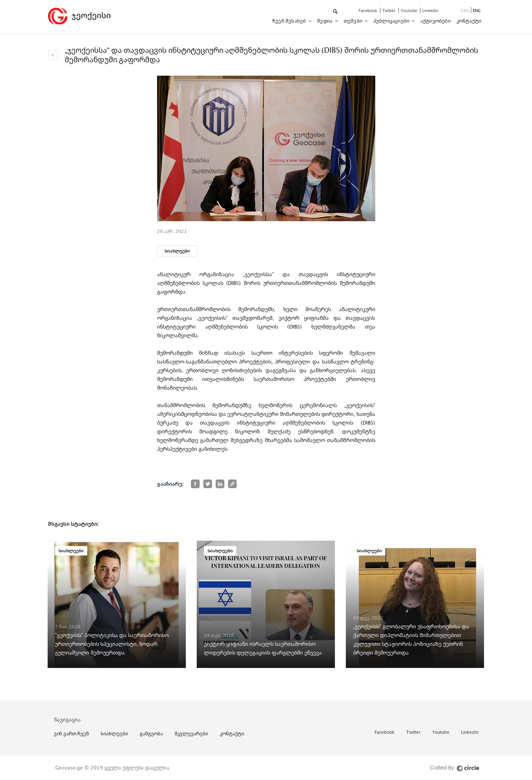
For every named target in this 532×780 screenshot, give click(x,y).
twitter (389, 10)
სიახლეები (177, 251)
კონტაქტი (469, 21)
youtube (409, 10)
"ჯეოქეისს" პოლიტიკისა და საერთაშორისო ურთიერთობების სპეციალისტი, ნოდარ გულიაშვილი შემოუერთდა (112, 644)
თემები (353, 21)
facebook (368, 10)
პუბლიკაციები (392, 21)
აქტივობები (435, 21)
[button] (336, 12)
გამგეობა (151, 733)
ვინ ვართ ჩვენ (71, 733)
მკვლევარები (191, 733)
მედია (325, 21)
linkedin (430, 10)
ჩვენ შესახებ (290, 21)
